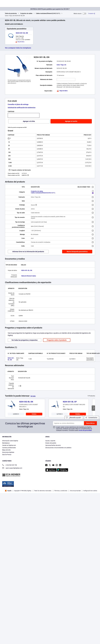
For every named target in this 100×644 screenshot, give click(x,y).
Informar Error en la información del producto (28, 252)
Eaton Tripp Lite (61, 65)
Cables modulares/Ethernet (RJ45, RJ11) (48, 13)
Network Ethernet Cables (29, 276)
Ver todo (33, 396)
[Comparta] (92, 14)
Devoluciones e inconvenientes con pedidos (58, 448)
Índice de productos (11, 13)
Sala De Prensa (7, 455)
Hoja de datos (62, 91)
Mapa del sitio (6, 450)
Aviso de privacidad (85, 430)
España (8, 491)
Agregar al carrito (71, 121)
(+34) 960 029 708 (10, 465)
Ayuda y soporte (50, 441)
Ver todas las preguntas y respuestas (25, 340)
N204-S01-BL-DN (27, 270)
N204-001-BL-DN (22, 33)
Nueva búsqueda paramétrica (77, 252)
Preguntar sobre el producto (57, 340)
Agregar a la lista (29, 121)
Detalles (34, 414)
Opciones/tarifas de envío (53, 445)
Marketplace (6, 443)
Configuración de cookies (90, 491)
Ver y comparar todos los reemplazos (18, 48)
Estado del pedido (51, 443)
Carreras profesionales (9, 448)
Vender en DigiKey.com (9, 445)
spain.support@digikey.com (12, 468)
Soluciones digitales (8, 452)
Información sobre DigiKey (10, 441)
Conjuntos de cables (26, 13)
